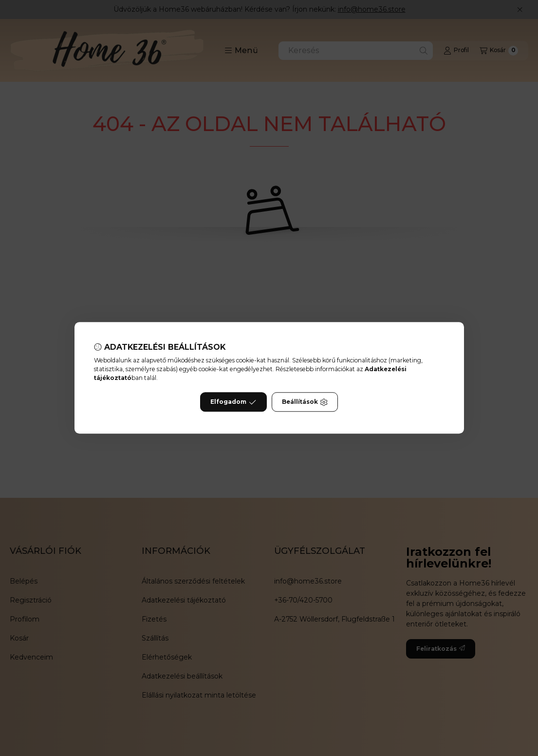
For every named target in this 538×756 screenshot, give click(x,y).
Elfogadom (233, 402)
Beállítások (305, 402)
